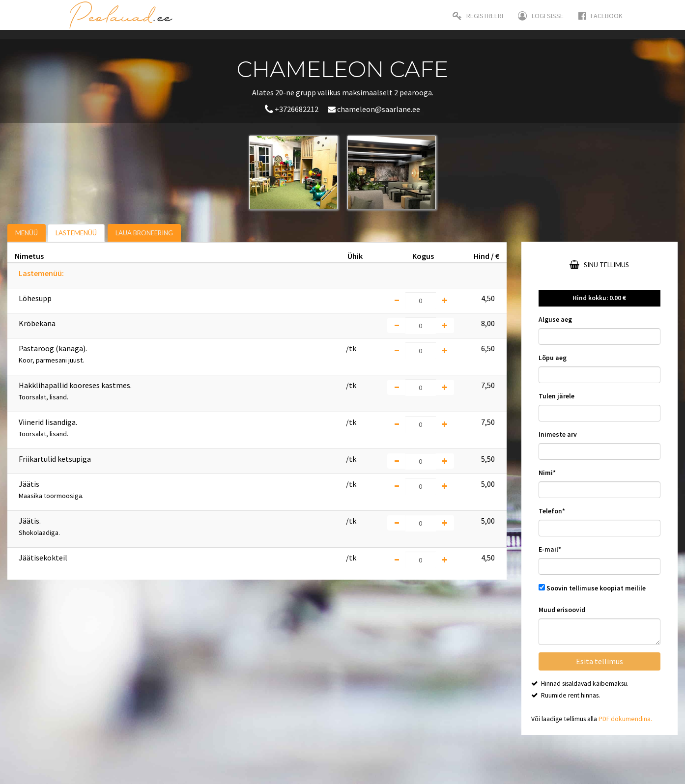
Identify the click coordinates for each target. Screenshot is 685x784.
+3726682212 (292, 109)
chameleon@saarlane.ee (374, 109)
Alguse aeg (555, 320)
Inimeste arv (558, 434)
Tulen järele (557, 396)
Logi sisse (541, 16)
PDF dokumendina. (625, 719)
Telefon (552, 511)
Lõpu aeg (553, 358)
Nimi (547, 473)
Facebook (600, 16)
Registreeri (478, 16)
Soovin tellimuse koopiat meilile (596, 588)
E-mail (550, 549)
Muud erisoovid (562, 610)
